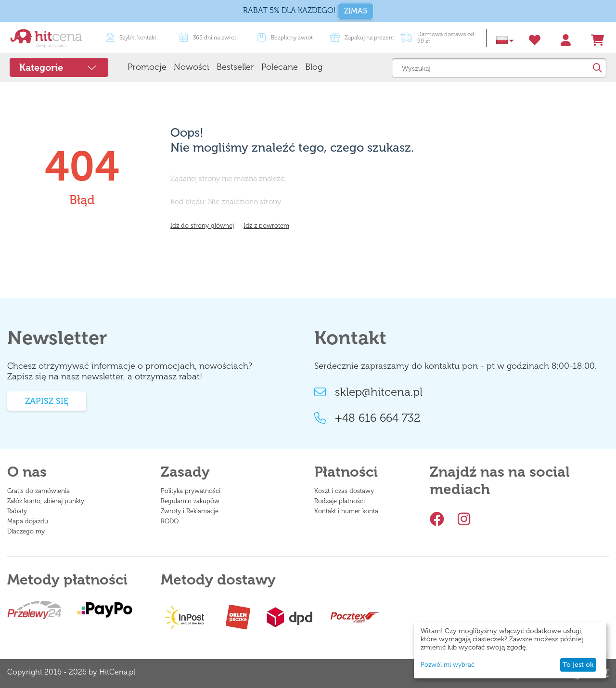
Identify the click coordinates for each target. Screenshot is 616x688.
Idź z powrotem (266, 226)
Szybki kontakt (131, 38)
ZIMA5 (356, 11)
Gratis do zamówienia (38, 491)
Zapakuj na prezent (362, 38)
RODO (170, 521)
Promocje (147, 67)
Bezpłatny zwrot (285, 38)
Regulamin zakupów (190, 501)
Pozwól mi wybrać (448, 665)
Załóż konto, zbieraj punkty (46, 501)
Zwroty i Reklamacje (190, 511)
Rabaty (17, 511)
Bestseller (235, 67)
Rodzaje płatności (340, 501)
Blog (314, 67)
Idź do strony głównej (202, 226)
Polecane (280, 67)
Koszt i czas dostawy (344, 491)
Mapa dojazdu (28, 521)
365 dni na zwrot (208, 38)
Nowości (192, 67)
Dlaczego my (26, 531)
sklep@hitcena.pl (368, 392)
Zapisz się (47, 401)
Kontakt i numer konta (346, 511)
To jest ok (578, 665)
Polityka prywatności (191, 491)
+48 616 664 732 (367, 418)
